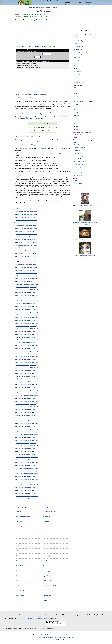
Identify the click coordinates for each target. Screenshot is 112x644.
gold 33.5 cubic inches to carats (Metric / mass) (26, 407)
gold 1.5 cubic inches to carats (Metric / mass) (26, 228)
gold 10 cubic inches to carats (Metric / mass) (26, 276)
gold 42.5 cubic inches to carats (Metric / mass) (26, 457)
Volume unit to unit (80, 173)
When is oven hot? (48, 526)
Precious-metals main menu (39, 8)
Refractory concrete (21, 551)
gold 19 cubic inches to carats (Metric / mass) (26, 326)
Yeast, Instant (78, 170)
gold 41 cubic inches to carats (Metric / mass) (26, 449)
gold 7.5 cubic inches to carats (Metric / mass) (26, 262)
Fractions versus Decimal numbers (84, 101)
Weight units (78, 83)
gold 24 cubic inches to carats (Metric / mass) (26, 354)
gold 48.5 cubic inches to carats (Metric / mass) (26, 490)
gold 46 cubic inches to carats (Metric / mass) (26, 476)
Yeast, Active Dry (79, 162)
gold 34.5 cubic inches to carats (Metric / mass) (26, 412)
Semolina (77, 60)
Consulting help (47, 596)
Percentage (77, 110)
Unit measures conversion (49, 511)
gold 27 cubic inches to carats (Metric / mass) (26, 371)
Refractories (78, 186)
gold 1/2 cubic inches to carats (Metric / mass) (26, 214)
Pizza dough (46, 531)
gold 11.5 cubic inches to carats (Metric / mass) (26, 284)
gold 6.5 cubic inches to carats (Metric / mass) (26, 256)
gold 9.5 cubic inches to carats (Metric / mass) (26, 273)
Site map (45, 601)
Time (76, 124)
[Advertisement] (42, 33)
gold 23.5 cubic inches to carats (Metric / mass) (26, 351)
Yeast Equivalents (79, 66)
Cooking (45, 1)
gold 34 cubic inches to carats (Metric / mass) (26, 410)
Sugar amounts (78, 63)
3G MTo (45, 561)
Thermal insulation (20, 566)
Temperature (78, 71)
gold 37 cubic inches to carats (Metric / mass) (26, 426)
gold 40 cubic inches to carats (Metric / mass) (26, 443)
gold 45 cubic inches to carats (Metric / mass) (26, 471)
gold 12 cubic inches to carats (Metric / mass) (26, 287)
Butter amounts (78, 38)
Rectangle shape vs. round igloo (24, 541)
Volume (76, 127)
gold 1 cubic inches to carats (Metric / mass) (26, 226)
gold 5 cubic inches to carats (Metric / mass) (26, 248)
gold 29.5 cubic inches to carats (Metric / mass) (26, 384)
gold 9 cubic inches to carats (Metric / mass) (26, 270)
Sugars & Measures (80, 159)
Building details (20, 546)
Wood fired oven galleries (67, 2)
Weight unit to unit (79, 176)
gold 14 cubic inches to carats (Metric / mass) (26, 298)
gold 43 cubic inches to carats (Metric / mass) (26, 460)
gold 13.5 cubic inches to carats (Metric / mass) (26, 295)
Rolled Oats (77, 58)
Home (25, 3)
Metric (76, 107)
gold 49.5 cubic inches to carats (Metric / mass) (26, 496)
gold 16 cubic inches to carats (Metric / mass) (26, 309)
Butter (76, 142)
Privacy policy (41, 638)
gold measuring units (34, 95)
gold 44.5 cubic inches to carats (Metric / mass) (26, 468)
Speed (76, 118)
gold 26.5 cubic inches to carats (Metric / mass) (26, 368)
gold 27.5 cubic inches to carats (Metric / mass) (26, 373)
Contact (62, 638)
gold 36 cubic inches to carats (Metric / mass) (26, 421)
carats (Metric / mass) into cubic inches (34, 119)
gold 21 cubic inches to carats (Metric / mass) (26, 337)
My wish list (46, 591)
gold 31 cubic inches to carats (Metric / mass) (26, 393)
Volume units (78, 80)
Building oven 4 (47, 581)
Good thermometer (20, 586)
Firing (48, 1)
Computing (77, 93)
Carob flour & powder (80, 41)
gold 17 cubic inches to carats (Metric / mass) (26, 315)
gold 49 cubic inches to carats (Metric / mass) (26, 493)
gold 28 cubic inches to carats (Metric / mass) (26, 376)
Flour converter (53, 1)
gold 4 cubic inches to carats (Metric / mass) (26, 242)
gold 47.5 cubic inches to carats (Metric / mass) (26, 485)
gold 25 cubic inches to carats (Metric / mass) (26, 359)
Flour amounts (78, 44)
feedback (32, 629)
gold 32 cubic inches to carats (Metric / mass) (26, 398)
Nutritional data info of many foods (89, 2)
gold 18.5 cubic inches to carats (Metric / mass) (26, 323)
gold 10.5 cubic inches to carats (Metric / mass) (26, 279)
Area (76, 90)
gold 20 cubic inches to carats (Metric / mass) (26, 332)
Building (41, 1)
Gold (76, 137)
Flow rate (77, 99)
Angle (76, 88)
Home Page (19, 511)
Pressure (77, 115)
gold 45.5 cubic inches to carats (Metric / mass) (26, 474)
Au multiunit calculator (23, 114)
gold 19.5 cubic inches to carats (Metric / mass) (26, 329)
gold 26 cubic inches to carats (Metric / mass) (26, 365)
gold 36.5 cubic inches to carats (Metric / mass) (26, 423)
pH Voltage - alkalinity (81, 52)
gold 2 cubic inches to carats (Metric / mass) (26, 231)
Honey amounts (79, 46)
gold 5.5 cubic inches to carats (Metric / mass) (26, 251)
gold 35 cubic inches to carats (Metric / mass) (26, 415)
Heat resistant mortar (21, 556)
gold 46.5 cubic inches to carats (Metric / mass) (26, 479)
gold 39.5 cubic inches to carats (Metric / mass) (26, 440)
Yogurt (76, 69)
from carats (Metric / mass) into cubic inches (32, 47)
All (57, 1)
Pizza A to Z (46, 521)
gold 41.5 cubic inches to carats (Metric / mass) (26, 451)
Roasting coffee (47, 541)
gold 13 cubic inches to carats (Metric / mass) (26, 293)
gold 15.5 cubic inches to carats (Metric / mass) (26, 306)
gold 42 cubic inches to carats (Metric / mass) (26, 454)
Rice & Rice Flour (79, 55)
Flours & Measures (79, 148)
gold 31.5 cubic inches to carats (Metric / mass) (26, 396)
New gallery (19, 526)
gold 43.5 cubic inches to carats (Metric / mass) (26, 463)
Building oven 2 (20, 596)
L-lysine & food (47, 576)
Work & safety (47, 556)
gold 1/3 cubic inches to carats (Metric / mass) (26, 212)
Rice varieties (78, 153)
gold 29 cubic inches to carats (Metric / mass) (26, 382)
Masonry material (79, 183)
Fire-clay (18, 576)
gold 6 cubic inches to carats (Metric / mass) (26, 253)
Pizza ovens (19, 521)
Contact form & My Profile (50, 586)
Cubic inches (54, 8)
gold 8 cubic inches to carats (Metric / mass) (26, 265)
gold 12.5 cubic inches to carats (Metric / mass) (26, 290)
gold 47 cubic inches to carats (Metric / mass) (26, 482)
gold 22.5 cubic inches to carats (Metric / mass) (26, 345)
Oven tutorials (46, 516)
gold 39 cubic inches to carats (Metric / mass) (26, 437)
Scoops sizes (78, 74)
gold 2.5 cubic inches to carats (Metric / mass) (26, 234)
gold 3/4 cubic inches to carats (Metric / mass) (26, 220)
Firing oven (46, 546)
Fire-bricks (19, 571)
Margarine (77, 150)
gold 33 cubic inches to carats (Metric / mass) (26, 404)
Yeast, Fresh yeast (79, 167)
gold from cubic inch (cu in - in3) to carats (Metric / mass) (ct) (35, 619)
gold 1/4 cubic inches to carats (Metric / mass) (26, 209)
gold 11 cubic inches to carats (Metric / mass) (26, 281)
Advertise (67, 638)
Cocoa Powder (78, 145)
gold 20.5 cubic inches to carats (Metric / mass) (26, 334)
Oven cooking (46, 536)
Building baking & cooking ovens (78, 2)
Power (76, 113)
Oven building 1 (20, 591)
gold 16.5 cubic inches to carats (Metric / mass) (26, 312)
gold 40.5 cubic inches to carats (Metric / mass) (26, 446)
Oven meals (19, 531)
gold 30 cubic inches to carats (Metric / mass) (26, 387)
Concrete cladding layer (22, 561)
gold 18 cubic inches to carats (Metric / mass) (26, 320)
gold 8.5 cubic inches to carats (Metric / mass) (26, 267)
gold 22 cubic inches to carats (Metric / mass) (26, 343)
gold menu (48, 8)
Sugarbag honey (79, 49)
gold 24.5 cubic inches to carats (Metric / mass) (26, 357)
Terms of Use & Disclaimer (52, 638)
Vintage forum (19, 536)
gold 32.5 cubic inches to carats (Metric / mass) (26, 401)
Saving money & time (21, 581)
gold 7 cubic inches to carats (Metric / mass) (26, 259)
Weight (76, 129)
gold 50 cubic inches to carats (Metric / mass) (26, 499)
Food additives (47, 566)
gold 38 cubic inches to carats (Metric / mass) (26, 432)
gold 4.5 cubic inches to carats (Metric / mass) (26, 245)
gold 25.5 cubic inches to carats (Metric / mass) (26, 362)
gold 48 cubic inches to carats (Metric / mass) (26, 488)
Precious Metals (79, 134)
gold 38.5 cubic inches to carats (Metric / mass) (26, 435)
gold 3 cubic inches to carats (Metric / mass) (26, 237)
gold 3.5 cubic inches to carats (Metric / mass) (26, 240)
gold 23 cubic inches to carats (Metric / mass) (26, 348)
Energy (76, 96)
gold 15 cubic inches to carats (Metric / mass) (26, 304)
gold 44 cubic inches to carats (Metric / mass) (26, 465)
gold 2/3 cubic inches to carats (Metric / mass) (26, 217)
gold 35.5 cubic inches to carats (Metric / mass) (26, 418)
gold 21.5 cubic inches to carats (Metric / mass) (26, 340)
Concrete (77, 181)
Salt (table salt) (79, 156)
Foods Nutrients (79, 77)
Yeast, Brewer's (79, 164)
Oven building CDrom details (23, 516)
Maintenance (46, 551)
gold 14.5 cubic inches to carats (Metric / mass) (26, 301)
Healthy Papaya (47, 571)
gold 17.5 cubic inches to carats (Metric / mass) (26, 318)
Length (76, 104)
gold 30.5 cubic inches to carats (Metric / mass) (26, 390)
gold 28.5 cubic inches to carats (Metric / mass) (26, 379)
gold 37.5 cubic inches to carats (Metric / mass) (26, 429)
